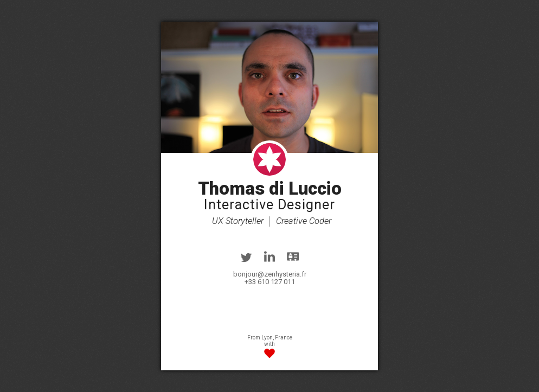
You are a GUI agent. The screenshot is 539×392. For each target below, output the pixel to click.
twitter (246, 256)
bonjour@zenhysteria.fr (270, 274)
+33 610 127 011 (270, 282)
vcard (293, 256)
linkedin (269, 256)
